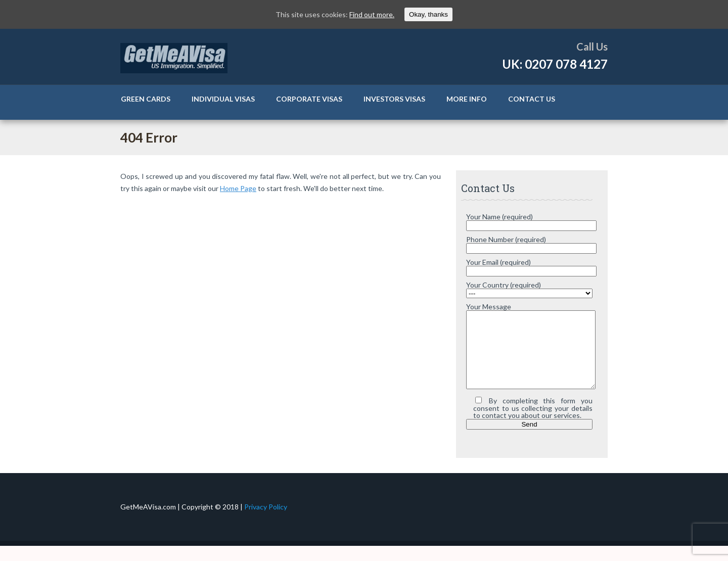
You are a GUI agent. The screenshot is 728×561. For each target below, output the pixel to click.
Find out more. (372, 14)
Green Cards (146, 99)
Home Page (238, 188)
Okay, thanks (428, 14)
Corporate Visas (309, 99)
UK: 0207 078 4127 (555, 64)
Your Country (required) (504, 285)
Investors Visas (394, 99)
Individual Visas (223, 99)
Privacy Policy (266, 522)
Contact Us (532, 99)
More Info (467, 99)
